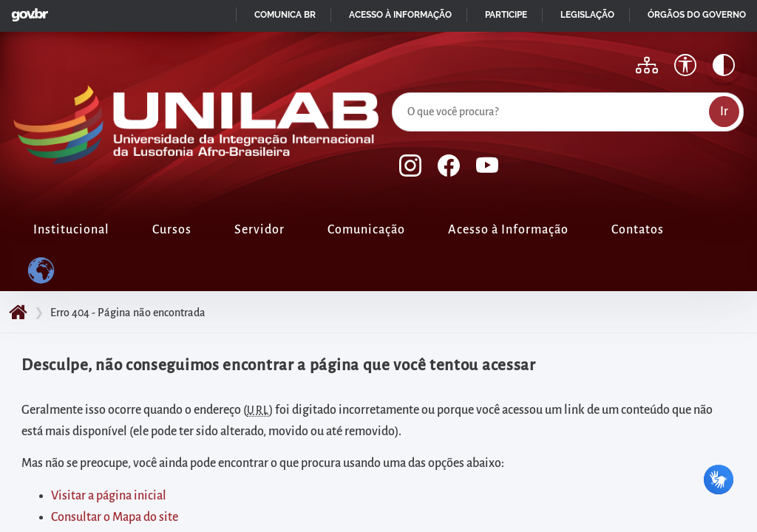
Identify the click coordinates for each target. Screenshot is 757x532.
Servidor (259, 230)
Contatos (638, 230)
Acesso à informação (400, 15)
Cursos (172, 230)
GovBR (27, 11)
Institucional (71, 230)
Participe (506, 15)
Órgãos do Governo (697, 15)
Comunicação (366, 230)
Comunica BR (285, 15)
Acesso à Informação (508, 230)
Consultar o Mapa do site (115, 517)
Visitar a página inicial (109, 496)
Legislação (587, 15)
